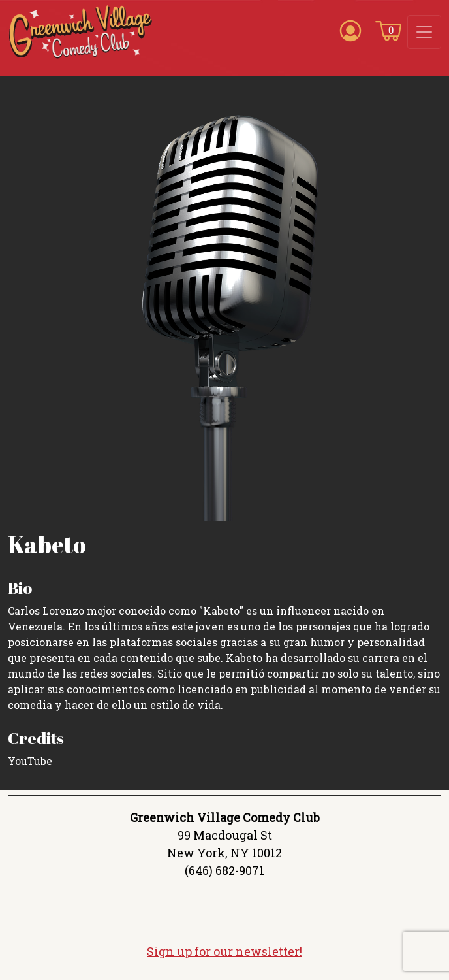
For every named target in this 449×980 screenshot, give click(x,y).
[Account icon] (350, 30)
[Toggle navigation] (424, 32)
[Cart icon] (388, 30)
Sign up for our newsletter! (225, 951)
